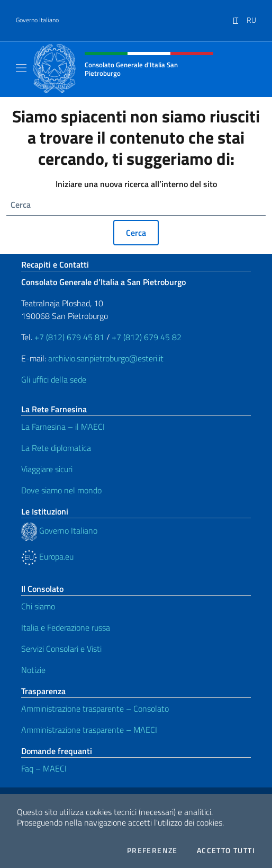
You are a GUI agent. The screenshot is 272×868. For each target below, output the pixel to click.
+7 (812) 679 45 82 (147, 337)
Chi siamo (38, 606)
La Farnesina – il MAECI (63, 427)
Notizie (33, 670)
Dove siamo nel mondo (61, 490)
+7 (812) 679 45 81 (69, 337)
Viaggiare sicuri (47, 469)
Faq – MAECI (44, 768)
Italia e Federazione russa (66, 627)
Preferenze (152, 851)
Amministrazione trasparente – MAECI (89, 730)
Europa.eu (47, 556)
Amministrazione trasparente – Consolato (95, 708)
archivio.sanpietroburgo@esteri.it (106, 358)
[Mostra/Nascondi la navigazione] (21, 68)
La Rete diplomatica (56, 448)
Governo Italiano (37, 20)
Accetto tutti (226, 851)
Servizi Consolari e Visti (61, 649)
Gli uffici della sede (54, 379)
